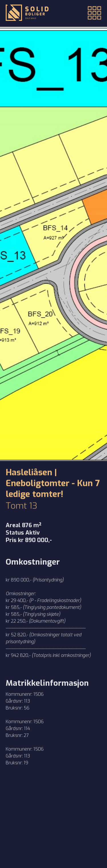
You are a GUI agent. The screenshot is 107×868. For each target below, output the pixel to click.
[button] (91, 13)
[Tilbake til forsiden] (27, 13)
